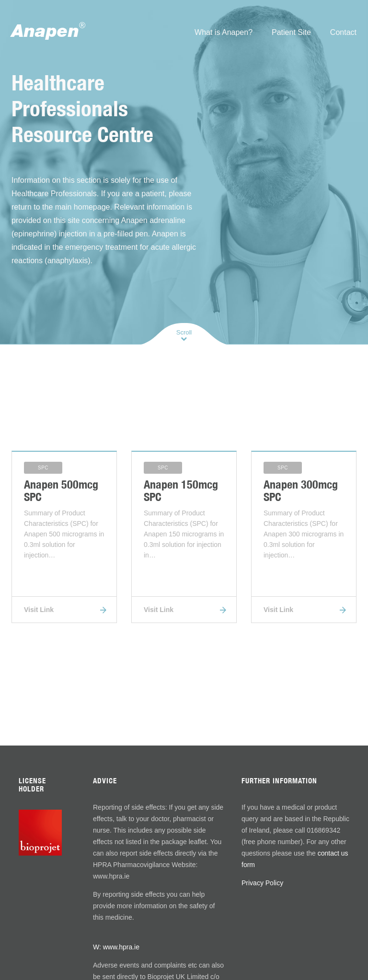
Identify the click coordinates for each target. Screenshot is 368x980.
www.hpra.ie (121, 947)
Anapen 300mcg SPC (301, 490)
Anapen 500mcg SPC (61, 490)
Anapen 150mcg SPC (181, 490)
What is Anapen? (224, 32)
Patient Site (291, 32)
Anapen (48, 30)
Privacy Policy (262, 883)
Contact (343, 32)
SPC (43, 468)
